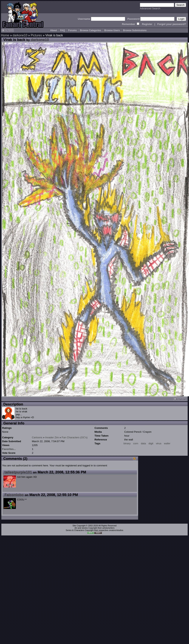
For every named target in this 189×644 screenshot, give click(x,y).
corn (136, 443)
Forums (73, 30)
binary (127, 443)
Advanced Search (150, 8)
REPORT (180, 399)
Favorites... (9, 449)
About (53, 30)
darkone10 (20, 35)
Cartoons (37, 437)
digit (151, 443)
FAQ (63, 30)
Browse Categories (91, 30)
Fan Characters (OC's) (75, 437)
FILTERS (8, 30)
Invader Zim (52, 437)
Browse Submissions (135, 30)
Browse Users (112, 30)
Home (5, 35)
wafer (167, 443)
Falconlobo (14, 495)
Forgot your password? (172, 24)
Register (147, 24)
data (143, 443)
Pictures (36, 35)
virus (159, 443)
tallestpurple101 (18, 472)
